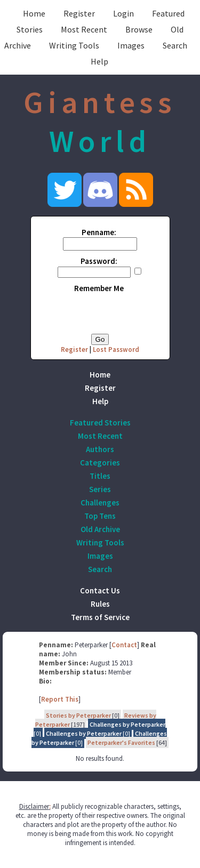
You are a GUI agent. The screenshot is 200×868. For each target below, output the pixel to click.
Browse (139, 29)
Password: (99, 261)
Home (34, 13)
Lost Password (116, 349)
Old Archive (100, 529)
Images (131, 45)
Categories (100, 463)
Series (100, 489)
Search (175, 45)
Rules (100, 604)
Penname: (99, 232)
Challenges (100, 503)
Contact (124, 645)
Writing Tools (74, 45)
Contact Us (100, 590)
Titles (100, 476)
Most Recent (84, 29)
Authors (100, 449)
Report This (60, 699)
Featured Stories (100, 423)
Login (123, 13)
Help (99, 61)
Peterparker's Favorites (121, 742)
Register (79, 13)
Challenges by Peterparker (127, 724)
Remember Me (99, 288)
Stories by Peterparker (78, 715)
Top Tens (100, 516)
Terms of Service (100, 617)
